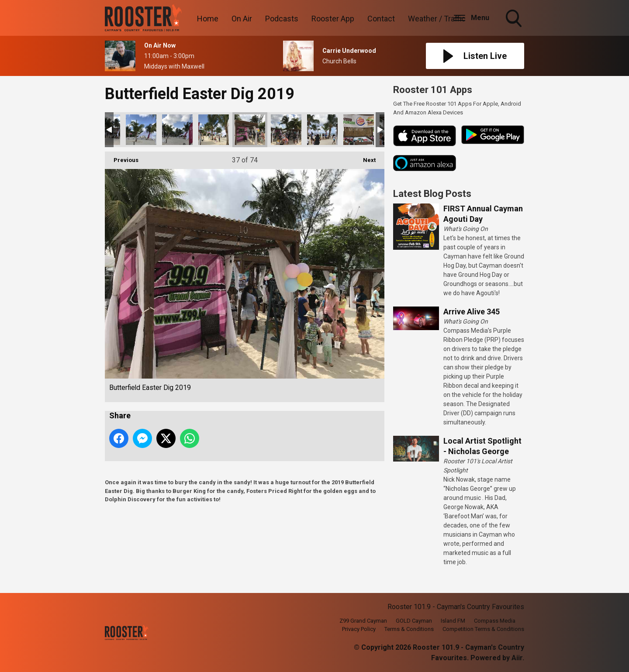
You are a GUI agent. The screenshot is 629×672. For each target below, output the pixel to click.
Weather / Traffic (437, 19)
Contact (381, 19)
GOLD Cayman (414, 621)
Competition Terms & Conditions (483, 629)
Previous (122, 157)
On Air (242, 19)
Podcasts (282, 19)
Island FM (453, 621)
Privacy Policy (359, 629)
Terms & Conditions (409, 629)
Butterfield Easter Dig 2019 (141, 130)
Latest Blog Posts (432, 194)
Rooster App (333, 19)
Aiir (517, 658)
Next (365, 157)
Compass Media (495, 621)
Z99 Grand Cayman (363, 621)
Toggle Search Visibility (515, 19)
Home (208, 19)
